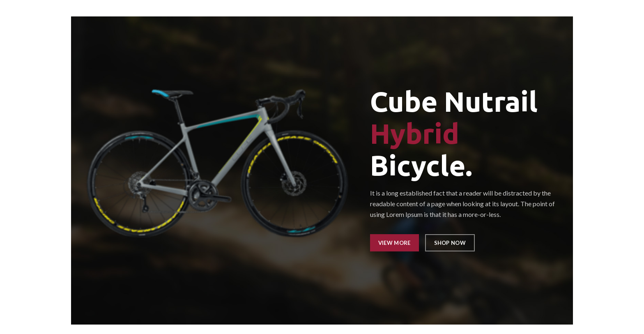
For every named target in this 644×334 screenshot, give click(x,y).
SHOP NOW (450, 243)
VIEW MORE (394, 243)
